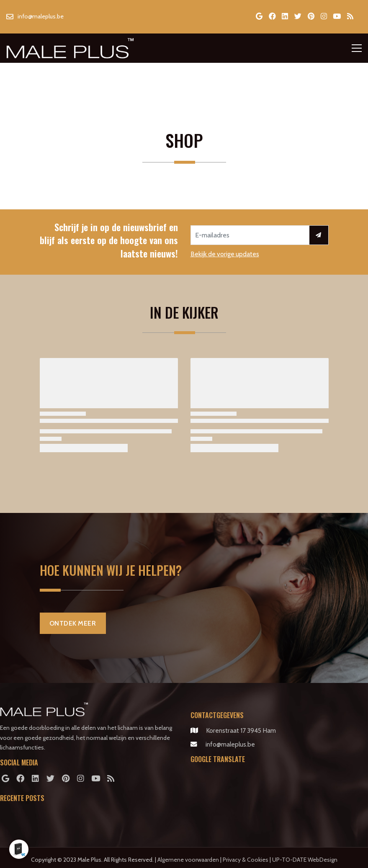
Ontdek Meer (73, 623)
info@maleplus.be (230, 744)
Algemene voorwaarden (188, 860)
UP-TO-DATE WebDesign (305, 860)
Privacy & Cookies (246, 860)
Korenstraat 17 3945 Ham (241, 730)
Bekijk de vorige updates (225, 254)
